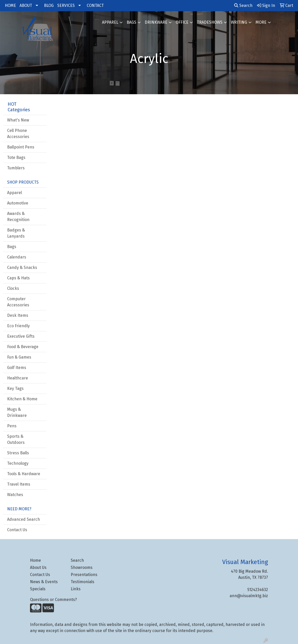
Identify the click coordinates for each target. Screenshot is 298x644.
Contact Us (17, 530)
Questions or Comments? (53, 600)
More (261, 22)
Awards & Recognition (18, 217)
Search (243, 5)
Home (35, 560)
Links (76, 589)
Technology (18, 463)
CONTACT (95, 5)
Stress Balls (18, 453)
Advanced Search (24, 519)
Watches (15, 495)
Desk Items (18, 315)
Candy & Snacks (22, 268)
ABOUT (26, 5)
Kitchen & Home (22, 399)
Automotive (18, 203)
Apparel (110, 22)
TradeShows (210, 22)
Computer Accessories (18, 302)
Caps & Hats (18, 278)
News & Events (44, 582)
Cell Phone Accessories (18, 134)
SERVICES (66, 5)
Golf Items (17, 368)
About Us (38, 567)
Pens (12, 426)
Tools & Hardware (24, 474)
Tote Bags (16, 157)
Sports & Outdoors (16, 439)
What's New (18, 120)
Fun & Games (19, 357)
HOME (10, 5)
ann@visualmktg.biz (249, 596)
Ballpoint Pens (21, 147)
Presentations (84, 575)
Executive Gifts (21, 336)
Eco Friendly (18, 326)
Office (182, 22)
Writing (239, 22)
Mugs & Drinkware (17, 412)
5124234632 (258, 590)
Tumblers (16, 168)
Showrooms (82, 567)
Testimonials (83, 582)
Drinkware (156, 22)
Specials (38, 589)
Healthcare (18, 378)
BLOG (49, 5)
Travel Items (19, 484)
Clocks (13, 288)
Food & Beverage (23, 347)
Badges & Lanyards (16, 233)
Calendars (17, 257)
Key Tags (15, 388)
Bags (131, 22)
